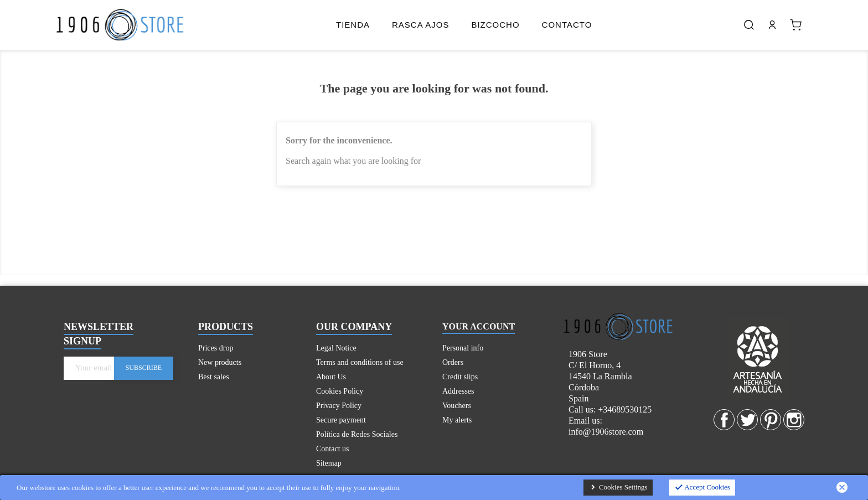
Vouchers (457, 406)
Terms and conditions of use (360, 362)
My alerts (457, 420)
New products (220, 362)
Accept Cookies (702, 488)
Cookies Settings (618, 488)
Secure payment (341, 420)
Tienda (353, 25)
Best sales (214, 377)
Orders (453, 362)
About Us (331, 377)
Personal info (463, 348)
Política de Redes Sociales (357, 434)
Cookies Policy (340, 391)
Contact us (333, 449)
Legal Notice (336, 348)
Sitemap (329, 463)
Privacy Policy (339, 406)
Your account (479, 326)
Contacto (567, 25)
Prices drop (216, 348)
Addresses (458, 391)
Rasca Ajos (420, 25)
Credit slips (460, 377)
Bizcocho (495, 25)
